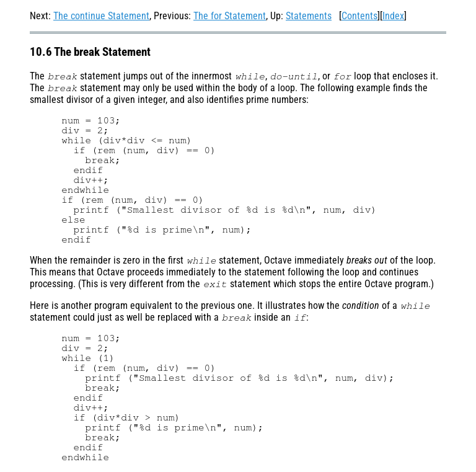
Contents (359, 16)
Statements (309, 16)
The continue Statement (101, 16)
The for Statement (230, 16)
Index (393, 16)
